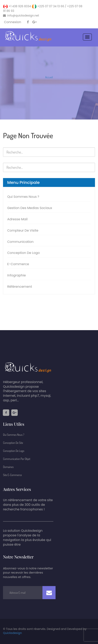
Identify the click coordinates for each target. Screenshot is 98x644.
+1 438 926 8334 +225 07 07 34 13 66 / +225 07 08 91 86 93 (43, 9)
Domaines (8, 467)
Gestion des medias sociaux (30, 208)
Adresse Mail (17, 219)
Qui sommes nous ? (23, 197)
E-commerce (18, 264)
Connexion (13, 22)
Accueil (49, 77)
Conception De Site (13, 443)
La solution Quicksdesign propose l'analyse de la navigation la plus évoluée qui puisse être (27, 538)
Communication (20, 242)
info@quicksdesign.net (21, 15)
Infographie (17, 275)
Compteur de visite (23, 230)
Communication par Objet (17, 459)
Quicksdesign (12, 633)
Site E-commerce (12, 475)
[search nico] (49, 152)
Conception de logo (24, 253)
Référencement (20, 287)
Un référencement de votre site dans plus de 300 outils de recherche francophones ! (28, 505)
